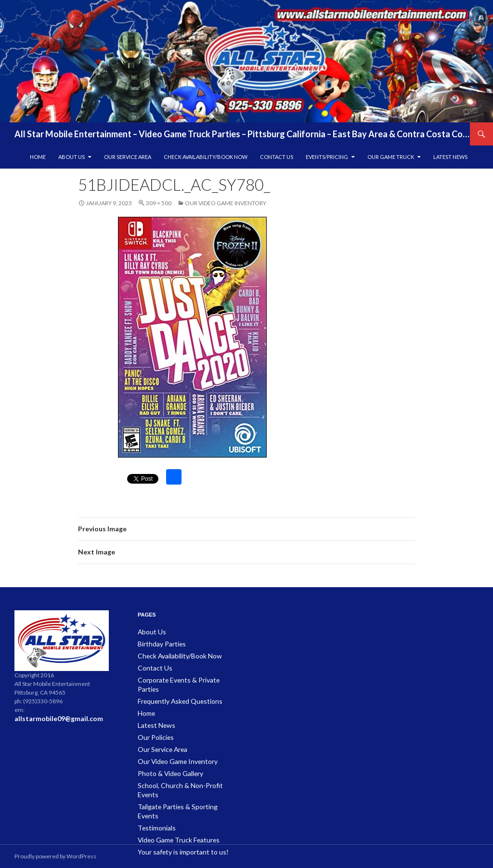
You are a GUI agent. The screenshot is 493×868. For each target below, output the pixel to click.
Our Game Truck (391, 157)
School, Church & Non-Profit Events (183, 770)
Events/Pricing (327, 157)
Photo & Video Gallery (166, 759)
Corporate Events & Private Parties (182, 678)
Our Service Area (128, 157)
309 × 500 (159, 203)
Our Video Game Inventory (226, 203)
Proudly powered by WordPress (55, 856)
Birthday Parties (158, 643)
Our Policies (154, 724)
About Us (71, 157)
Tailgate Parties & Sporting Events (180, 782)
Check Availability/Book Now (206, 157)
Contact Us (277, 157)
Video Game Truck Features (174, 805)
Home (38, 157)
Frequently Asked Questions (175, 690)
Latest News (450, 157)
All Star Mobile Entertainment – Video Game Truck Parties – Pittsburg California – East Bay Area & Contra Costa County (242, 134)
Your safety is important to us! (176, 817)
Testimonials (154, 794)
